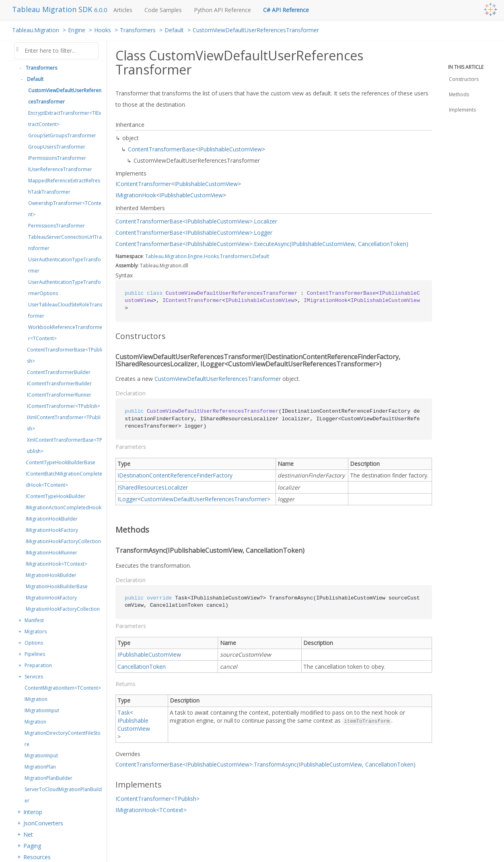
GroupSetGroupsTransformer (62, 135)
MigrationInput (41, 756)
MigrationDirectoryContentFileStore (63, 739)
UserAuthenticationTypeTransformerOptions (65, 288)
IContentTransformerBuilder (59, 383)
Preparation (38, 665)
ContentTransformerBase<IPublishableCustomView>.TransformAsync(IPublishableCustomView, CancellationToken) (265, 764)
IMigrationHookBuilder (52, 519)
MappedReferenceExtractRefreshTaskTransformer (64, 186)
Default (174, 30)
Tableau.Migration (36, 30)
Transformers (138, 30)
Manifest (34, 620)
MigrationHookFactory (51, 598)
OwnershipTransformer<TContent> (65, 209)
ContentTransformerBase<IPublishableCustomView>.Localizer (196, 221)
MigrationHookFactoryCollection (63, 609)
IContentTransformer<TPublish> (64, 406)
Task (124, 712)
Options (34, 643)
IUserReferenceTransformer (60, 169)
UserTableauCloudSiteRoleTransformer (65, 310)
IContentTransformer (143, 184)
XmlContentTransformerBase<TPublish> (65, 445)
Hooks (103, 30)
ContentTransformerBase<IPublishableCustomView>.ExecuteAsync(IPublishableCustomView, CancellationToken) (262, 244)
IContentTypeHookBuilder (56, 496)
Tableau (154, 256)
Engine (77, 30)
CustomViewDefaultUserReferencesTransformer (256, 30)
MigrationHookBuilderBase (57, 586)
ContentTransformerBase (161, 149)
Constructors (464, 79)
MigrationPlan (40, 767)
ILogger (128, 499)
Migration (35, 722)
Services (34, 677)
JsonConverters (43, 823)
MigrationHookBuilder (51, 575)
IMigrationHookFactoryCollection (63, 541)
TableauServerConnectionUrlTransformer (65, 243)
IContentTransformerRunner (59, 395)
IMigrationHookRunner (51, 553)
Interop (33, 812)
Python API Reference (222, 10)
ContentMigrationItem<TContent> (63, 688)
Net (28, 834)
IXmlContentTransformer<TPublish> (64, 423)
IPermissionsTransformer (57, 158)
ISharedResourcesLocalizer (153, 487)
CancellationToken (142, 667)
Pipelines (35, 654)
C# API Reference (286, 10)
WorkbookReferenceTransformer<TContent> (65, 333)
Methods (459, 94)
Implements (462, 110)
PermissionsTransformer (57, 226)
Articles (123, 10)
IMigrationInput (42, 710)
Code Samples (163, 10)
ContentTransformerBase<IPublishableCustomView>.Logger (194, 233)
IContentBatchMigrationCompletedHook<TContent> (64, 479)
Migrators (36, 632)
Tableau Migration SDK (53, 9)
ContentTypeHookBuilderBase (61, 462)
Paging (32, 846)
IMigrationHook (136, 195)
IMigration (36, 699)
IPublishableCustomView (230, 149)
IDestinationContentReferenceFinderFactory (175, 475)
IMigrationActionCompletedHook (64, 507)
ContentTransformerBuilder (59, 372)
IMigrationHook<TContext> (57, 564)
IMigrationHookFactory (52, 530)
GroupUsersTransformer (57, 147)
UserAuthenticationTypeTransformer (65, 265)
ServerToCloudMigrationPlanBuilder (63, 795)
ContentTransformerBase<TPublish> (65, 355)
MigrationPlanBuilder (48, 778)
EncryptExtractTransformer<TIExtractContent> (65, 119)
